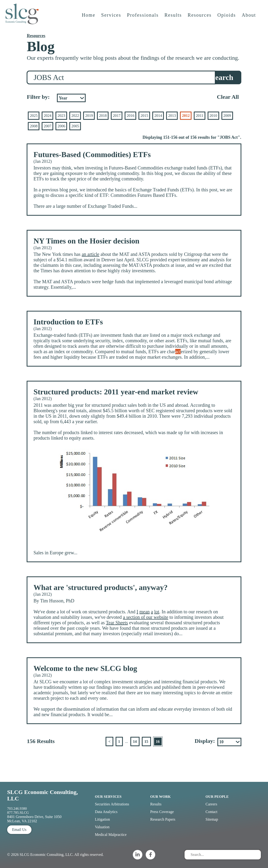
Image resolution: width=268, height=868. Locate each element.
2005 (75, 126)
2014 (158, 116)
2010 (213, 116)
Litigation (102, 819)
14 (135, 742)
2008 (34, 126)
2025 (34, 116)
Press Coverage (162, 812)
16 (158, 742)
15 (146, 742)
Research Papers (163, 819)
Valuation (102, 827)
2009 (227, 116)
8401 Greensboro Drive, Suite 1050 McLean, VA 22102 (34, 819)
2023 (61, 116)
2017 (117, 116)
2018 (103, 116)
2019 (89, 116)
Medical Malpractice (111, 835)
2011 (199, 116)
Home (89, 18)
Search (222, 77)
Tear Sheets (117, 623)
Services (112, 18)
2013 (172, 116)
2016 (130, 116)
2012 (186, 116)
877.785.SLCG (18, 813)
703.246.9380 (17, 808)
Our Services (108, 797)
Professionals (143, 18)
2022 (75, 116)
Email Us (19, 830)
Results (174, 18)
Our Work (160, 797)
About (249, 18)
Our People (217, 797)
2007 (47, 126)
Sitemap (212, 819)
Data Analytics (106, 812)
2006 (61, 126)
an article (91, 254)
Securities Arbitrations (112, 804)
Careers (211, 804)
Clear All (228, 97)
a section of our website (146, 617)
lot (157, 612)
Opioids (227, 18)
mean (145, 612)
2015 (144, 116)
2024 (47, 116)
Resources (200, 18)
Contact (211, 812)
